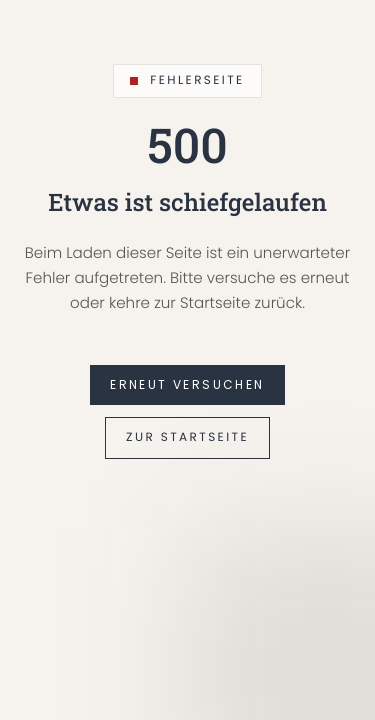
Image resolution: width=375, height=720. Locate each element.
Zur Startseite (187, 437)
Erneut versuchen (187, 384)
